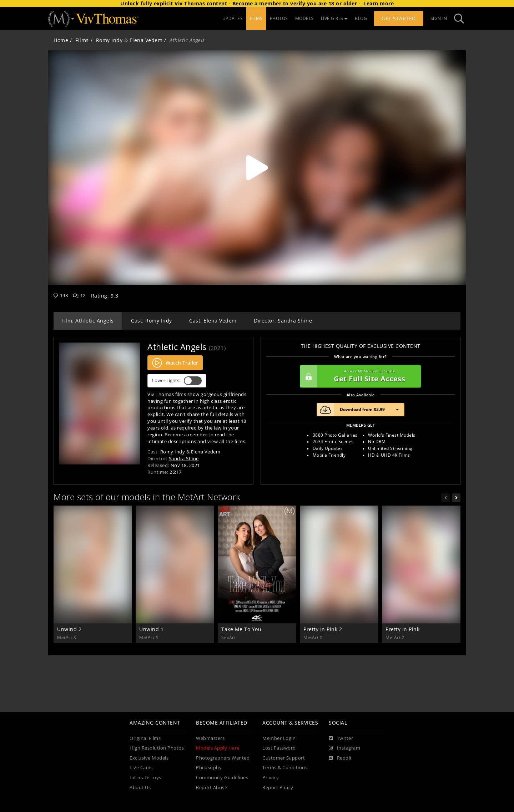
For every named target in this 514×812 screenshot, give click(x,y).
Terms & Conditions (285, 768)
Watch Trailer (175, 363)
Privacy (271, 778)
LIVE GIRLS (334, 18)
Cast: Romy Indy (152, 321)
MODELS (304, 18)
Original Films (145, 738)
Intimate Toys (145, 778)
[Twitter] (341, 739)
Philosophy (209, 768)
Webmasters (210, 738)
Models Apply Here (218, 748)
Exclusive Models (149, 758)
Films (82, 40)
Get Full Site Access (359, 376)
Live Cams (141, 768)
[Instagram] (344, 748)
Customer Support (284, 758)
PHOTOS (279, 18)
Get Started (399, 18)
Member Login (279, 738)
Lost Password (279, 748)
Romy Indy (109, 40)
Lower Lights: (177, 381)
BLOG (361, 18)
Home (61, 40)
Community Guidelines (222, 778)
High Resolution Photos (157, 748)
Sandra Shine (184, 458)
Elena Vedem (146, 40)
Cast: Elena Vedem (213, 321)
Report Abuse (211, 788)
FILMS (256, 18)
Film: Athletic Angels (88, 321)
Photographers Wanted (223, 758)
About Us (140, 788)
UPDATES (233, 18)
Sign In (439, 18)
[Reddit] (340, 758)
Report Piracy (278, 788)
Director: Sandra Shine (283, 321)
